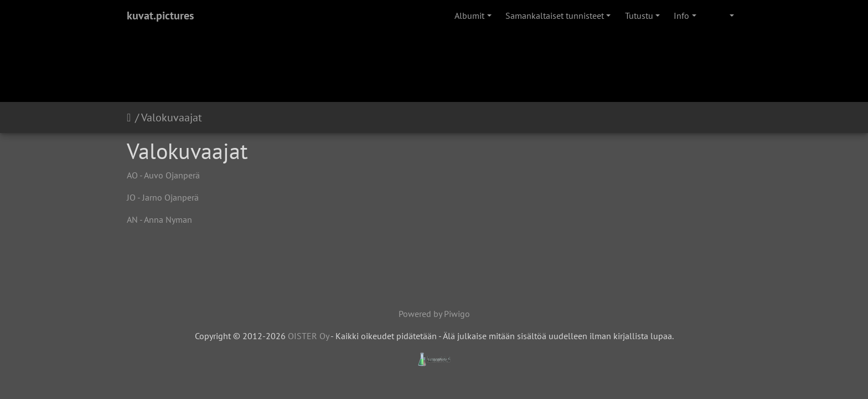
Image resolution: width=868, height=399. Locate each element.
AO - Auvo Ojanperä (163, 175)
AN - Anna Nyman (159, 219)
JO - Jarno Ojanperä (163, 197)
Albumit (469, 16)
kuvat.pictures (160, 16)
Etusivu (131, 117)
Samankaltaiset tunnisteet (555, 16)
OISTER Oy (308, 336)
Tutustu (639, 16)
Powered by (421, 314)
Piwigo (457, 314)
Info (681, 16)
